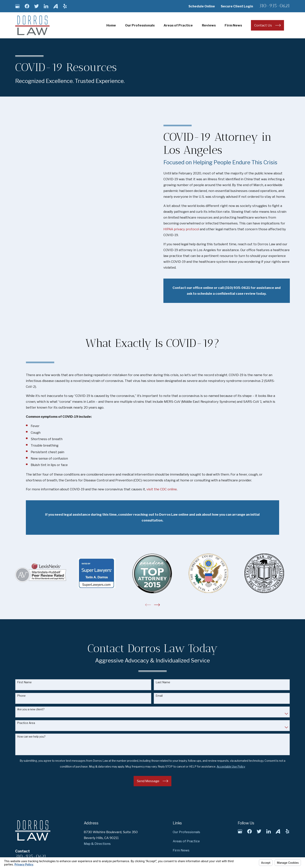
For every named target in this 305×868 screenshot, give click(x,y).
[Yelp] (65, 6)
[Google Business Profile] (17, 6)
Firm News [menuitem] (233, 25)
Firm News (181, 850)
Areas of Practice (186, 841)
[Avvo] (56, 6)
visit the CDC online (162, 489)
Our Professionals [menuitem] (140, 25)
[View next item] (157, 605)
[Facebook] (27, 6)
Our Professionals (186, 832)
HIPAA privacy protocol (186, 229)
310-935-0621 (274, 6)
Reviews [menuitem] (209, 25)
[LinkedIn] (46, 6)
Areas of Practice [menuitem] (178, 25)
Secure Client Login (237, 6)
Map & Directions (97, 844)
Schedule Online (202, 6)
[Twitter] (36, 6)
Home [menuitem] (111, 25)
